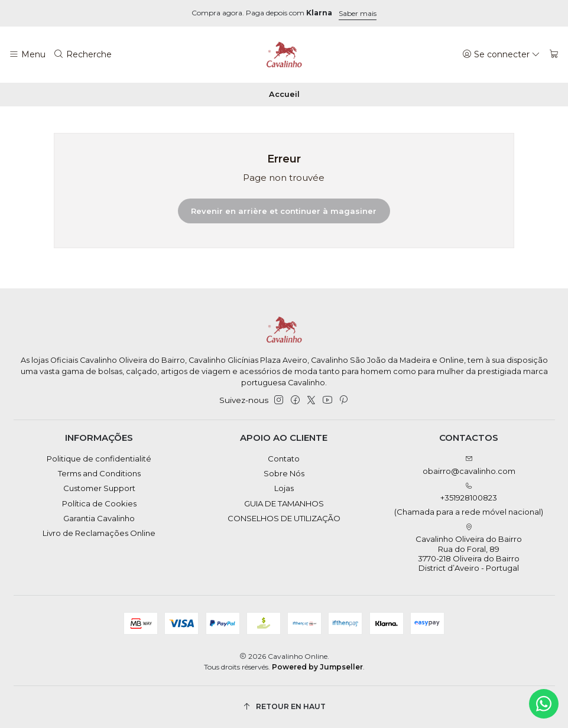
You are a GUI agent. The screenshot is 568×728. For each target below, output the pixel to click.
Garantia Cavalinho (99, 518)
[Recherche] (83, 54)
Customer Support (99, 488)
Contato (284, 459)
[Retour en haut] (284, 707)
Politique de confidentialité (99, 459)
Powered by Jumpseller (317, 667)
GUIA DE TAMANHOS (284, 503)
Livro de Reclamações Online (99, 533)
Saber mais (358, 13)
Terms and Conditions (99, 473)
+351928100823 (469, 500)
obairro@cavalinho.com (469, 465)
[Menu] (27, 54)
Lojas (284, 488)
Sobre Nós (284, 473)
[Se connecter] (502, 54)
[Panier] (554, 54)
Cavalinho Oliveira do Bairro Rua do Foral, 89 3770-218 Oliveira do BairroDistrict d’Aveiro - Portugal (469, 548)
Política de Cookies (99, 503)
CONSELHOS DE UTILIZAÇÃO (284, 518)
